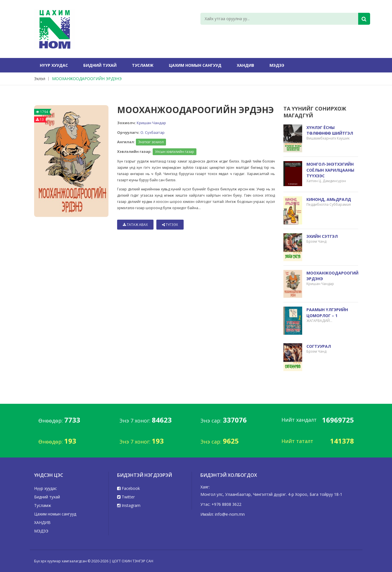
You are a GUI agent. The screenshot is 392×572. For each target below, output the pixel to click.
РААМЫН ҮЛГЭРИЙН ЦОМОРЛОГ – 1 (327, 312)
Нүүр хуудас (54, 65)
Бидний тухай (100, 65)
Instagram (129, 505)
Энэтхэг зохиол (151, 142)
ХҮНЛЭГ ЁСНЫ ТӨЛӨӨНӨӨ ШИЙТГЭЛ (330, 130)
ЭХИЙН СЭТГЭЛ (322, 236)
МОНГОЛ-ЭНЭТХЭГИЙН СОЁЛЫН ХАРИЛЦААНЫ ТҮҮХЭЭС (330, 170)
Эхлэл (40, 79)
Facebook (128, 488)
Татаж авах (135, 225)
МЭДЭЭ (277, 65)
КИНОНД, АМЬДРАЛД (329, 199)
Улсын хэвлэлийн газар (175, 152)
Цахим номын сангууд (195, 65)
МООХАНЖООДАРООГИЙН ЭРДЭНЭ (87, 79)
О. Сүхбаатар (153, 132)
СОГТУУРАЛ (319, 346)
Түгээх (170, 225)
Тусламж (143, 65)
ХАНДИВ (245, 65)
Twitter (126, 497)
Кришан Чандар (151, 123)
